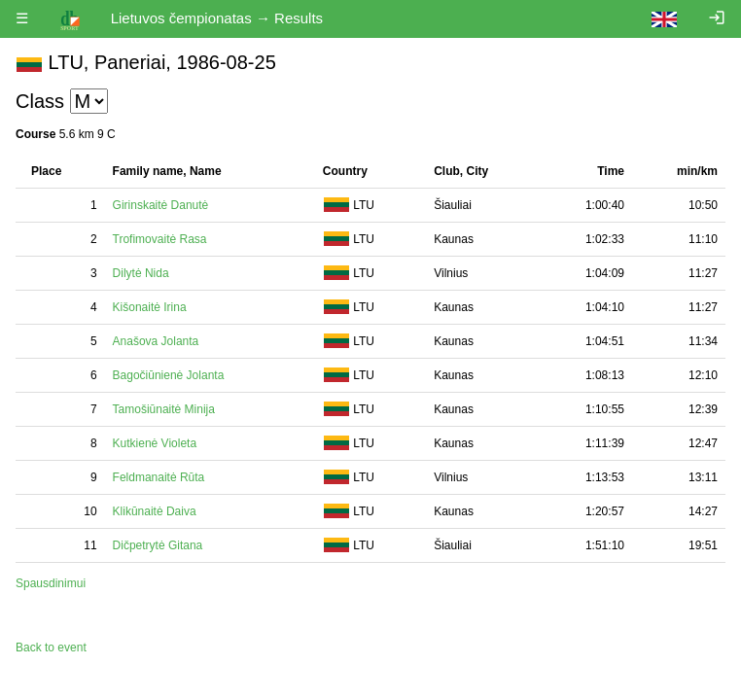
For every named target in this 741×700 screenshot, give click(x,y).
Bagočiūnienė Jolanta (169, 375)
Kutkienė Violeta (155, 443)
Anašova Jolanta (156, 341)
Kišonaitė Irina (150, 307)
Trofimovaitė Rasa (160, 239)
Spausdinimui (51, 583)
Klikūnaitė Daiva (155, 511)
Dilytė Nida (141, 273)
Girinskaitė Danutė (161, 205)
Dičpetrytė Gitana (158, 545)
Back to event (51, 647)
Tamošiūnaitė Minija (164, 409)
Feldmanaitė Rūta (159, 477)
